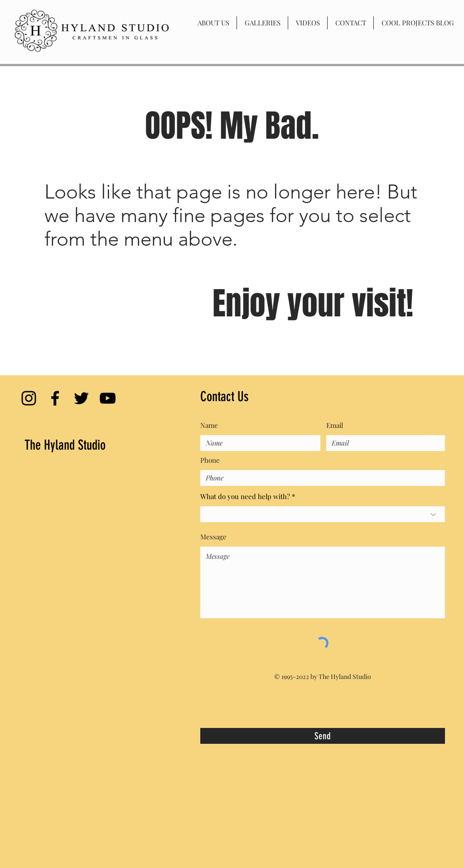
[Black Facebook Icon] (55, 398)
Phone (210, 460)
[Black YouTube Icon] (108, 398)
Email (335, 425)
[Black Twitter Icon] (81, 398)
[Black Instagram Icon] (29, 398)
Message (213, 537)
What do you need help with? (245, 497)
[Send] (323, 736)
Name (209, 425)
